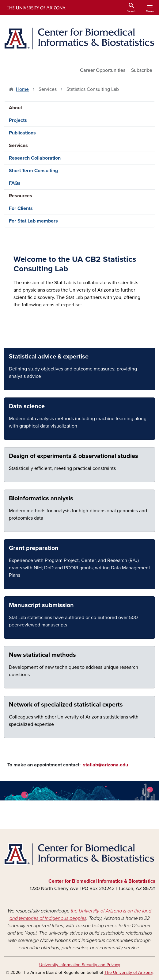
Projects (18, 120)
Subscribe (142, 70)
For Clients (21, 208)
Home (22, 89)
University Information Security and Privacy (80, 965)
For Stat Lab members (33, 221)
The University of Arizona (129, 972)
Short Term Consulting (33, 171)
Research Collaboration (35, 158)
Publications (22, 133)
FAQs (15, 183)
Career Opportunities (103, 70)
